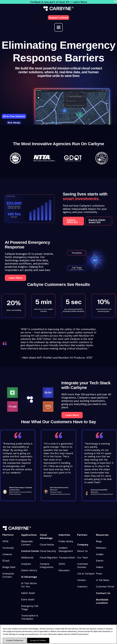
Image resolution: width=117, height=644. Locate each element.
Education (64, 570)
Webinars (101, 548)
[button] (58, 18)
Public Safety (66, 541)
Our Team (83, 557)
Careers (82, 580)
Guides (100, 554)
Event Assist (28, 599)
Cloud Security (48, 551)
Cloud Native (47, 544)
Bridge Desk (9, 567)
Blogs (99, 541)
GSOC (62, 564)
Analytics (26, 564)
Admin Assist (28, 593)
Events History (29, 570)
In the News (103, 580)
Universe (7, 554)
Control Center (30, 551)
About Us (82, 551)
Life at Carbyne (86, 573)
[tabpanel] (72, 111)
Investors (82, 586)
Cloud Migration (49, 557)
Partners (82, 535)
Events (100, 560)
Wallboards (27, 557)
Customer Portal (105, 586)
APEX (5, 541)
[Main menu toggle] (59, 27)
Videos (100, 567)
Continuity (8, 548)
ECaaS (6, 560)
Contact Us (103, 593)
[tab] (14, 116)
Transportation (67, 557)
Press (99, 573)
